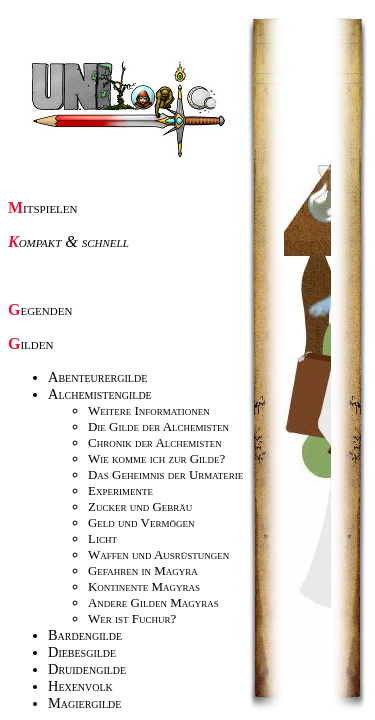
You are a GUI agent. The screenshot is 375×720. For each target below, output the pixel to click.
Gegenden (40, 309)
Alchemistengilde (100, 394)
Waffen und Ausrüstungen (158, 554)
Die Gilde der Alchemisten (158, 426)
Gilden (30, 343)
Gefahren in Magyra (143, 570)
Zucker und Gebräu (140, 506)
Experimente (120, 490)
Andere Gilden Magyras (153, 602)
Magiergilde (84, 703)
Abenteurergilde (97, 377)
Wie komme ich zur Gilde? (156, 458)
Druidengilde (87, 669)
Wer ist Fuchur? (132, 618)
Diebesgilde (82, 652)
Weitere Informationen (149, 410)
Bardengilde (85, 635)
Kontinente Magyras (144, 586)
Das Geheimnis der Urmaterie (165, 474)
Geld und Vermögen (141, 522)
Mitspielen (43, 207)
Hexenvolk (80, 686)
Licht (102, 538)
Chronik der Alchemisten (155, 442)
